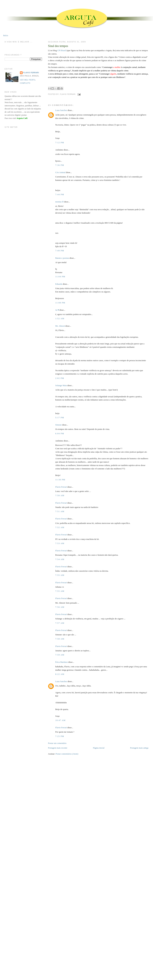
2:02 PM (60, 378)
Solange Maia (61, 385)
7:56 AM (60, 607)
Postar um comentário (57, 743)
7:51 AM (60, 511)
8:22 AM (60, 674)
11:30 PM (60, 480)
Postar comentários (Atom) (67, 754)
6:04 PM (60, 433)
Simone (58, 425)
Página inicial (99, 748)
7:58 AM (60, 639)
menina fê (59, 202)
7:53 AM (60, 543)
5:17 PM (60, 417)
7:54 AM (60, 559)
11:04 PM (60, 277)
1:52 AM (60, 318)
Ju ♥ (57, 310)
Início (6, 35)
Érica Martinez (62, 662)
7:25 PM (60, 736)
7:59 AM (60, 655)
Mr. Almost (60, 326)
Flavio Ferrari (61, 487)
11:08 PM (60, 303)
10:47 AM (60, 720)
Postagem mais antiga (139, 748)
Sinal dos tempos (58, 46)
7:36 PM (60, 165)
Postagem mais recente (58, 748)
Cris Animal (60, 172)
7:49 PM (60, 251)
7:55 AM (60, 575)
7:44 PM (60, 194)
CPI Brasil (62, 50)
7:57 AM (60, 623)
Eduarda (59, 284)
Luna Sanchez (61, 110)
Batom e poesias (62, 258)
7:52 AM (60, 527)
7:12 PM (60, 142)
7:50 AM (60, 495)
